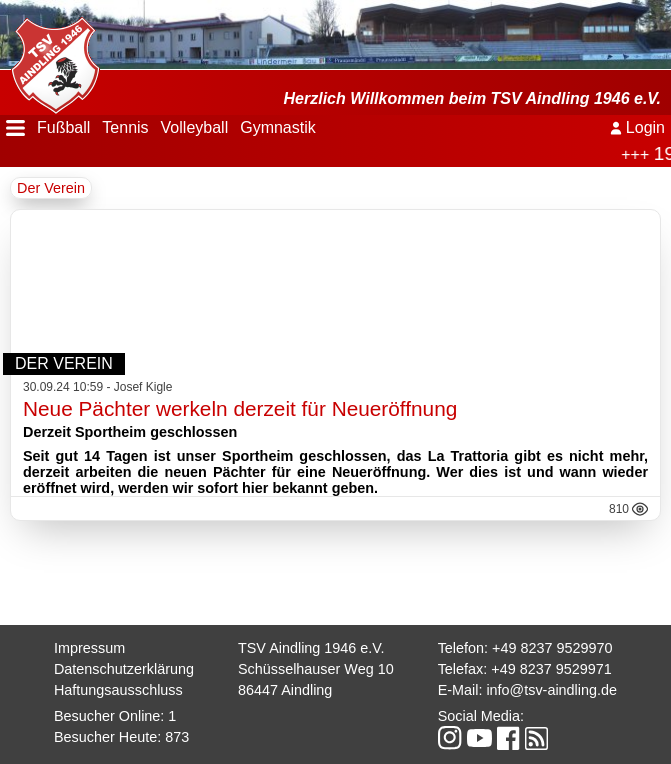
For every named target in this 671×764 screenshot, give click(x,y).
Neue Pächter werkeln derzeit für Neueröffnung (240, 408)
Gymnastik (278, 127)
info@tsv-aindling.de (551, 690)
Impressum (89, 648)
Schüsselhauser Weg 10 (316, 669)
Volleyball (195, 127)
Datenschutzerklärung (124, 669)
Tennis (125, 127)
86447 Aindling (285, 690)
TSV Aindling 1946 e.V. (311, 648)
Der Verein (51, 188)
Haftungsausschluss (118, 690)
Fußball (63, 127)
